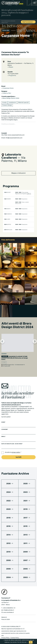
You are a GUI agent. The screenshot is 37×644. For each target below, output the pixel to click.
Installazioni (12, 103)
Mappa (10, 67)
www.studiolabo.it (9, 610)
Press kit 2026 (6, 617)
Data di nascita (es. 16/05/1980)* (12, 441)
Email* (3, 434)
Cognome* (5, 427)
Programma (12, 76)
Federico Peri (6, 93)
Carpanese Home (7, 88)
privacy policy (16, 450)
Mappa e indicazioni (18, 171)
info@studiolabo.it (9, 608)
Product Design (7, 105)
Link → (29, 191)
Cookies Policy (15, 635)
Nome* (3, 420)
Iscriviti (19, 455)
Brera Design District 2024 (10, 98)
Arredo (4, 103)
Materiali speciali (23, 103)
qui (26, 642)
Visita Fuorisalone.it (28, 22)
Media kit (4, 615)
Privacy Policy (5, 635)
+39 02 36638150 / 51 (9, 605)
